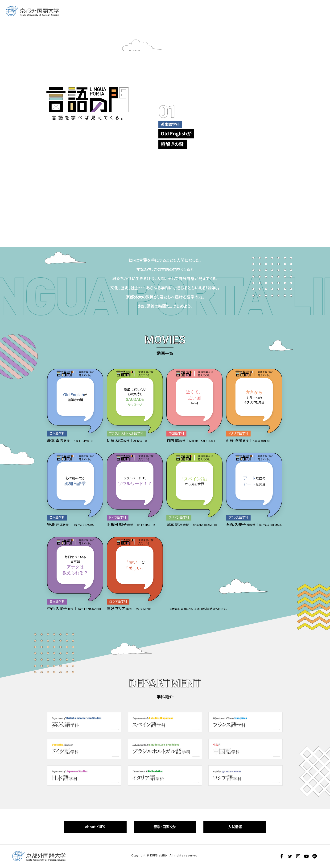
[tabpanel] (217, 100)
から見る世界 (194, 481)
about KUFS (95, 827)
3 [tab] (90, 205)
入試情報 (235, 827)
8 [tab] (240, 205)
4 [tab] (120, 205)
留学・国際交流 (165, 827)
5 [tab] (150, 205)
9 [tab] (271, 205)
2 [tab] (59, 205)
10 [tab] (301, 205)
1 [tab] (29, 204)
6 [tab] (180, 205)
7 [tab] (210, 205)
